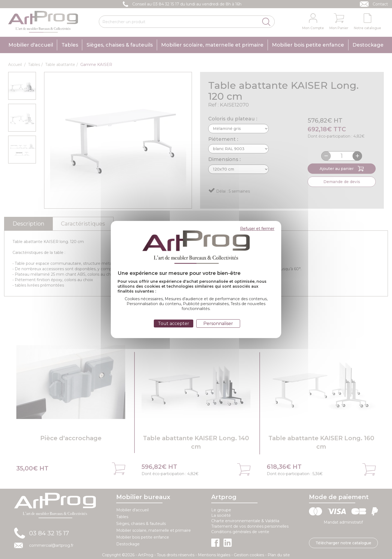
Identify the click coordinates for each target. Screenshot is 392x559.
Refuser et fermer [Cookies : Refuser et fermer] (257, 229)
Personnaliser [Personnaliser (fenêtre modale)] (218, 323)
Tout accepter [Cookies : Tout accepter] (174, 323)
